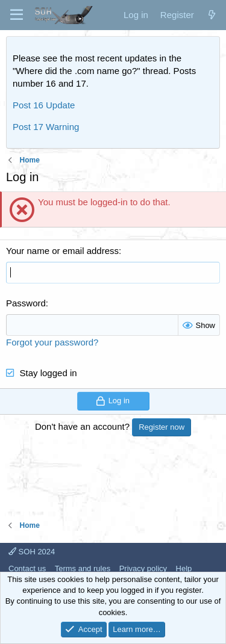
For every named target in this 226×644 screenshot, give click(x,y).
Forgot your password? (52, 342)
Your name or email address (62, 251)
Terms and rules (83, 568)
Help (184, 568)
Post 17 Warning (46, 127)
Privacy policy (143, 568)
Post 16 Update (44, 105)
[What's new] (212, 15)
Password (26, 303)
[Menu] (17, 15)
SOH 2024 (32, 552)
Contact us (27, 568)
